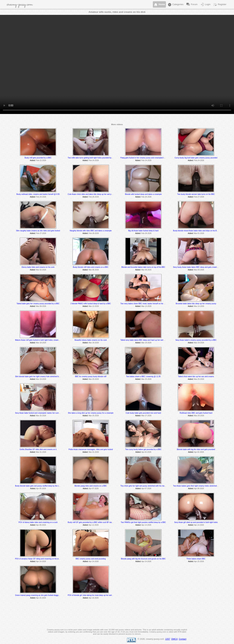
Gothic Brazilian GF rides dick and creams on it (38, 449)
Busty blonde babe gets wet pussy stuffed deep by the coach (39, 486)
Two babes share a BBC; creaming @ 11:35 (143, 377)
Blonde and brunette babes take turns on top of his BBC (143, 267)
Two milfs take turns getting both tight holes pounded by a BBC (92, 158)
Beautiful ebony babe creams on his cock (91, 340)
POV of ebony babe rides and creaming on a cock (38, 522)
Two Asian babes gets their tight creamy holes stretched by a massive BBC (202, 486)
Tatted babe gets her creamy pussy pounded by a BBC (38, 304)
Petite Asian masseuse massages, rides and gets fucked (91, 449)
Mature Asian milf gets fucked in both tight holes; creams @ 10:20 (41, 340)
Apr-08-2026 (199, 489)
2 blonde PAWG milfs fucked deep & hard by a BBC (91, 304)
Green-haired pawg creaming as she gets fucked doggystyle (39, 595)
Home (159, 5)
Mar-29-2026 (199, 416)
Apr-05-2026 (41, 489)
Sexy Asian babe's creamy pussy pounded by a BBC (196, 340)
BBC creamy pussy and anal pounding (91, 559)
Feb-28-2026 (94, 233)
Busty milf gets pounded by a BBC (38, 158)
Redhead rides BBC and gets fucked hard (196, 413)
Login (205, 5)
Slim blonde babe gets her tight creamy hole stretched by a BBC (40, 377)
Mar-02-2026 (41, 270)
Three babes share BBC (196, 559)
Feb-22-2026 (41, 160)
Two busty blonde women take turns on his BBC (196, 194)
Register (220, 5)
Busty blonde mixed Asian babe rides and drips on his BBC (196, 231)
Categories (175, 5)
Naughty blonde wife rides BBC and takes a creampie (91, 231)
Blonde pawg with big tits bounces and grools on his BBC (143, 559)
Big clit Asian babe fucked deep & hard (143, 231)
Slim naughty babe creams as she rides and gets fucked (38, 231)
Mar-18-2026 (41, 343)
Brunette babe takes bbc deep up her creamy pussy (196, 304)
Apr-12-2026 (94, 525)
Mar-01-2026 (199, 233)
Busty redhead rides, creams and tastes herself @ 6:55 (38, 194)
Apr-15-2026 (199, 561)
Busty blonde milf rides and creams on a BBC (91, 267)
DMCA (175, 639)
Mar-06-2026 (94, 270)
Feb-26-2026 (94, 197)
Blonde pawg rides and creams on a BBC (91, 486)
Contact (183, 639)
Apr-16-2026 (94, 598)
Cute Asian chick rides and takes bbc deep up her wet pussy (91, 194)
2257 (168, 639)
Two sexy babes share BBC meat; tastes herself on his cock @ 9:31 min (149, 304)
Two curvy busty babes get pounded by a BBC (143, 449)
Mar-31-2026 (41, 452)
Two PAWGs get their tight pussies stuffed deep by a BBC (143, 522)
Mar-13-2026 (146, 306)
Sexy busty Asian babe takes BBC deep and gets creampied (197, 267)
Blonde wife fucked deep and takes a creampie (143, 194)
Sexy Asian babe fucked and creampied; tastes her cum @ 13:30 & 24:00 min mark (48, 413)
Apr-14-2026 (146, 525)
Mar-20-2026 (94, 379)
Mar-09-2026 (199, 270)
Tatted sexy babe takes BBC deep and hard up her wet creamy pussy (148, 340)
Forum (192, 5)
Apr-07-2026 (94, 489)
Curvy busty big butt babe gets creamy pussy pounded (196, 158)
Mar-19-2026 (146, 343)
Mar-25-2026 (146, 379)
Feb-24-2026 (94, 160)
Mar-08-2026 (146, 270)
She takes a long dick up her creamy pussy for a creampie (91, 413)
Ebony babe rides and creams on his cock (38, 267)
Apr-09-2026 (41, 525)
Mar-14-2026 (199, 306)
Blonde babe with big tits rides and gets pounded (196, 449)
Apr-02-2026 (146, 452)
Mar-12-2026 (94, 306)
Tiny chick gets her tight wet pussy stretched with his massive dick (146, 486)
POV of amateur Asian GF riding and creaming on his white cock (40, 559)
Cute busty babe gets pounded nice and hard (143, 413)
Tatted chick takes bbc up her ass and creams (196, 377)
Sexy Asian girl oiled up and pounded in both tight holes (196, 522)
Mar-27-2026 (146, 416)
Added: (33, 160)
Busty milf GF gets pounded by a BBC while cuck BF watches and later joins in (99, 522)
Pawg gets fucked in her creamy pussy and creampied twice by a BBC (148, 158)
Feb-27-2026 (199, 197)
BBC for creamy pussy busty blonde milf (91, 377)
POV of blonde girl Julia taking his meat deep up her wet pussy (92, 595)
